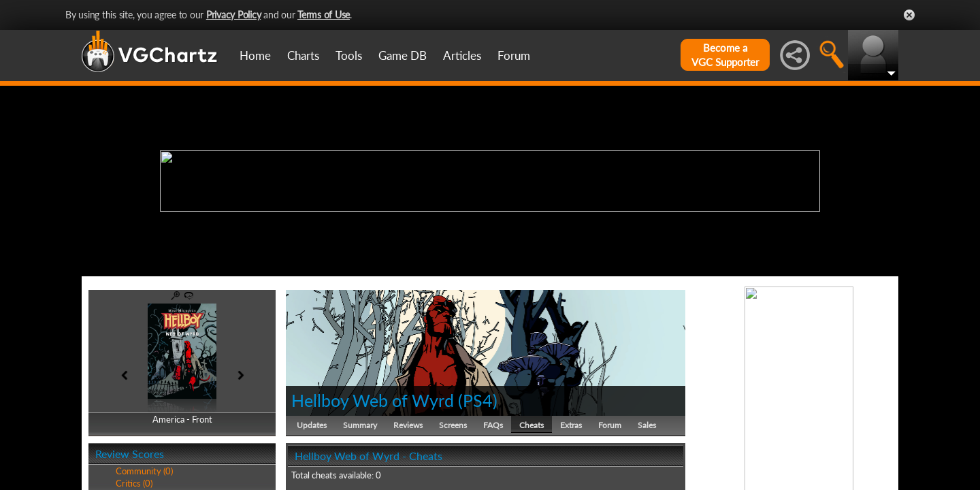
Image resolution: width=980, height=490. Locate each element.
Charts (303, 55)
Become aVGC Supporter (725, 55)
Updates (312, 425)
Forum (514, 55)
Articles (462, 55)
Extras (571, 425)
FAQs (493, 425)
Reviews (408, 425)
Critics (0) (134, 483)
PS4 (478, 400)
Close (909, 15)
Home (255, 55)
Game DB (403, 55)
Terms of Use (324, 15)
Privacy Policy (234, 15)
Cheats (532, 425)
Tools (349, 55)
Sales (647, 425)
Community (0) (144, 471)
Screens (453, 425)
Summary (360, 425)
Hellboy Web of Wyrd (373, 400)
